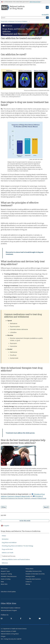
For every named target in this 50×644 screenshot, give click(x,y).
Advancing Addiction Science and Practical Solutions (16, 559)
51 (20, 97)
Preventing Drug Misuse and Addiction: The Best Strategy (17, 546)
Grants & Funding (6, 579)
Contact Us (29, 582)
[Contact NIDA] (2, 618)
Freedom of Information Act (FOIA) (35, 574)
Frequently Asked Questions (33, 579)
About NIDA (4, 584)
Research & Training (6, 574)
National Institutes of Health (8, 631)
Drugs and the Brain (7, 549)
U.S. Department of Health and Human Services (14, 629)
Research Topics (5, 571)
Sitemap (28, 584)
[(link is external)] (11, 618)
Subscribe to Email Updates (8, 592)
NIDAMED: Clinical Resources (9, 576)
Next (46, 507)
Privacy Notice (29, 569)
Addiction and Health (8, 553)
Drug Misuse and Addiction (9, 543)
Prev (4, 507)
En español (6, 526)
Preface (4, 536)
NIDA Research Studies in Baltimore (11, 608)
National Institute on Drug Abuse (10, 634)
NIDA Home (4, 569)
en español (45, 14)
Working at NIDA (30, 576)
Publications (8, 26)
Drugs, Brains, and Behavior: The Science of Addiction (14, 21)
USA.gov (3, 636)
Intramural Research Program (9, 610)
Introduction (5, 539)
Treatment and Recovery (9, 556)
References (5, 563)
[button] (47, 7)
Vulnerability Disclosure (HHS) (34, 571)
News (2, 582)
